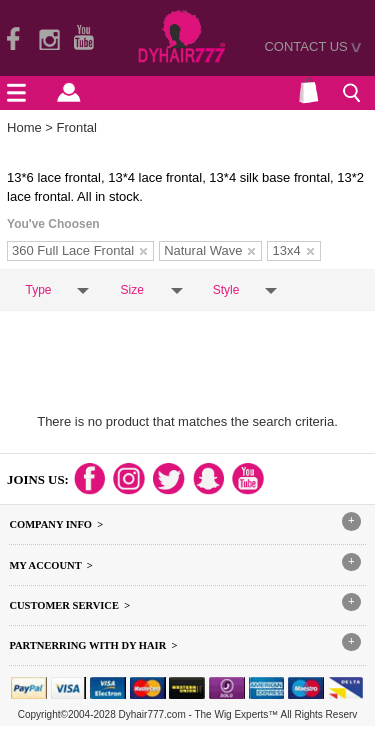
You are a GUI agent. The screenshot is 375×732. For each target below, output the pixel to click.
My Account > (50, 565)
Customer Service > (69, 605)
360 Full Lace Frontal (79, 250)
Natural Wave (209, 250)
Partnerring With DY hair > (93, 645)
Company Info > (56, 524)
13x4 (292, 250)
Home (24, 127)
